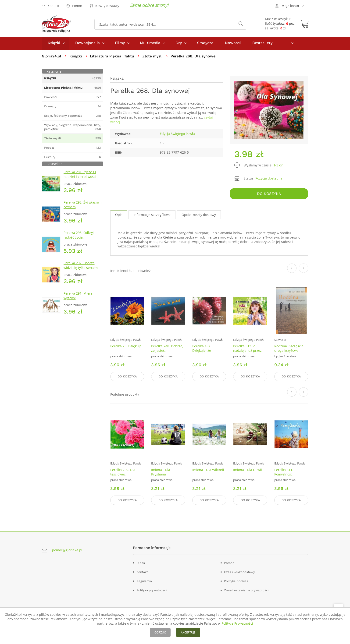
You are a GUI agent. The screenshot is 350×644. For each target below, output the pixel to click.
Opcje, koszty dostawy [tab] (199, 215)
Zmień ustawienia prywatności (246, 590)
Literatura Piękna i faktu (113, 57)
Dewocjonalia (87, 44)
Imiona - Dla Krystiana (161, 472)
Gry (179, 44)
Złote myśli (153, 57)
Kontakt (142, 572)
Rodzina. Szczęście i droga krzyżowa (290, 349)
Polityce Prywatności (237, 623)
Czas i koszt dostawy (239, 572)
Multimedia (150, 44)
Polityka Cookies (236, 581)
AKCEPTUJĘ (188, 632)
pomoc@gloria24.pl (67, 550)
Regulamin (144, 581)
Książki (54, 44)
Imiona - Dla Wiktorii (208, 470)
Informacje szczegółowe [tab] (152, 215)
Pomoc (229, 563)
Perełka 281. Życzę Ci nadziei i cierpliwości (80, 175)
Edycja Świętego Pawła (177, 135)
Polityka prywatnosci (152, 590)
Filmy (120, 44)
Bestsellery (262, 44)
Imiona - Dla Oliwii (248, 470)
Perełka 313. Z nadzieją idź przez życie (247, 351)
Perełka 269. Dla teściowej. (123, 472)
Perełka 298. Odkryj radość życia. (79, 236)
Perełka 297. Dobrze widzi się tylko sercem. (81, 266)
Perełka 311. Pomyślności (284, 472)
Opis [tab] (119, 215)
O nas (141, 563)
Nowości (233, 44)
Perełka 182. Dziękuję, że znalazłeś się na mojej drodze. (205, 354)
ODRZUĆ (160, 632)
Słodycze (205, 44)
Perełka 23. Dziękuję (126, 347)
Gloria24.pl (52, 57)
